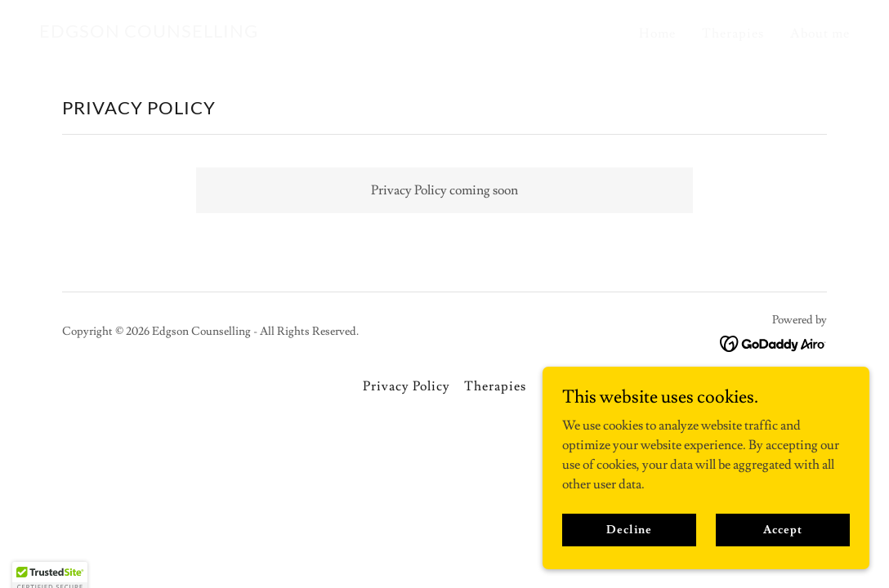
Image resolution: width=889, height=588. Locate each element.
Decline (629, 552)
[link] (149, 33)
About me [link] (820, 33)
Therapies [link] (733, 33)
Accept (782, 552)
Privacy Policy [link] (407, 386)
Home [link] (657, 33)
